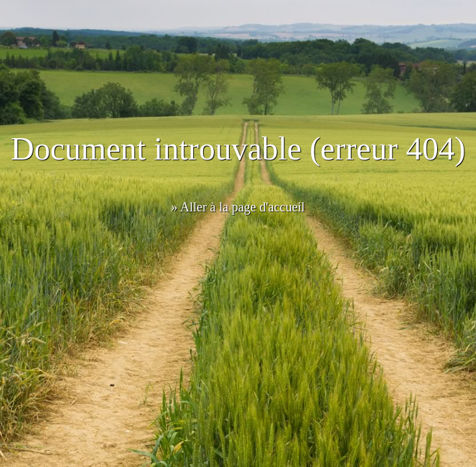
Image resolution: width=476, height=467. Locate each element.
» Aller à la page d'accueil (238, 207)
